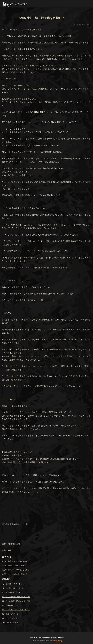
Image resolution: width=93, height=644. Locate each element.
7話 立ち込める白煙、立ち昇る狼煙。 (16, 610)
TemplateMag (58, 641)
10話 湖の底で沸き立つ (11, 623)
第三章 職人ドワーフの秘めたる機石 (15, 570)
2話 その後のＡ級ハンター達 (13, 588)
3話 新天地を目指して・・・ (13, 592)
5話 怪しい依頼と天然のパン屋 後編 (16, 601)
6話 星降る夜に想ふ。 (10, 605)
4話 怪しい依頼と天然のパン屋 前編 (16, 597)
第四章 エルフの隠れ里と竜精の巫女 (15, 574)
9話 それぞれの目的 (9, 618)
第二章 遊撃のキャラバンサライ (14, 566)
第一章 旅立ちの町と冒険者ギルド (15, 561)
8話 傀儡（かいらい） (10, 614)
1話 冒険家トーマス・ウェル (13, 584)
